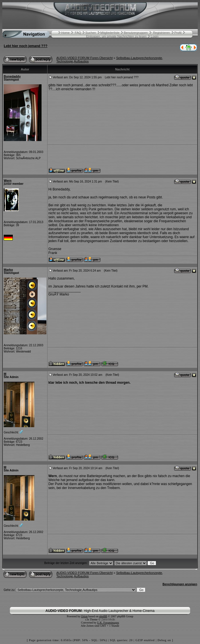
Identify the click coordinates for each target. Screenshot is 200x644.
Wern (8, 181)
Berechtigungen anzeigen (180, 584)
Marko (8, 270)
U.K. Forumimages (108, 623)
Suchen (91, 33)
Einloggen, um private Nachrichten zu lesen (116, 36)
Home (65, 33)
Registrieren (161, 33)
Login (155, 36)
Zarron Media (108, 619)
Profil (178, 33)
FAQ (78, 33)
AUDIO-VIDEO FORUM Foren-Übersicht (84, 58)
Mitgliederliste (110, 33)
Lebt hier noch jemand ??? (25, 46)
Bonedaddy (12, 76)
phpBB (103, 616)
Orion (84, 616)
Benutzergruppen (136, 33)
